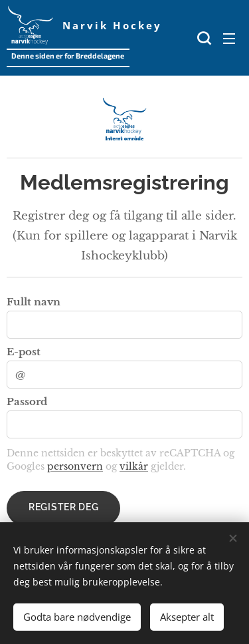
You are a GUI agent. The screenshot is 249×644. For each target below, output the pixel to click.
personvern (75, 466)
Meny (229, 39)
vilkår (134, 466)
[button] (203, 38)
